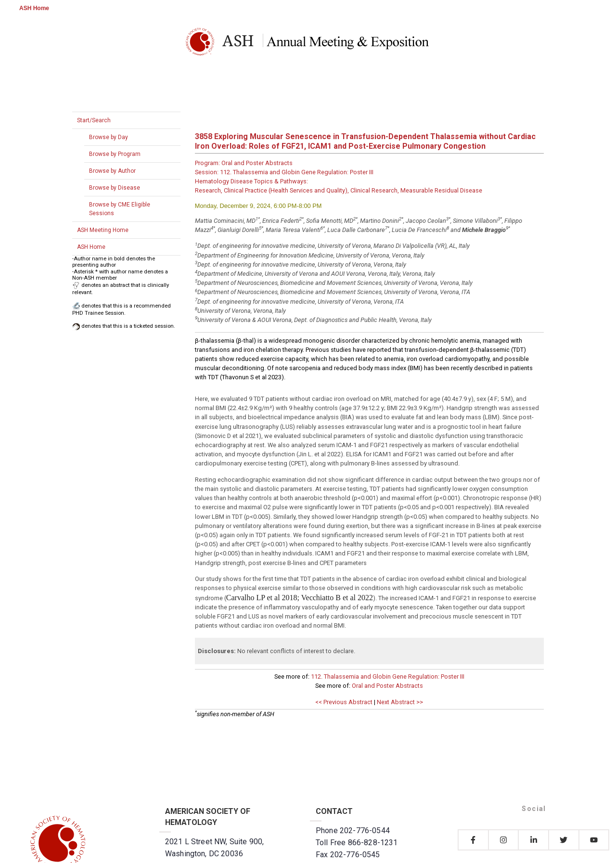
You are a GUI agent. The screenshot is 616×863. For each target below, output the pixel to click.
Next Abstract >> (400, 702)
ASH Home (34, 8)
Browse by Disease (115, 188)
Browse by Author (112, 171)
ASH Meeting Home (103, 230)
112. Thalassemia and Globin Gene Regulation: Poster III (388, 676)
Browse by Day (109, 137)
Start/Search (94, 120)
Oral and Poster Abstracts (387, 686)
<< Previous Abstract (344, 702)
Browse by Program (115, 154)
